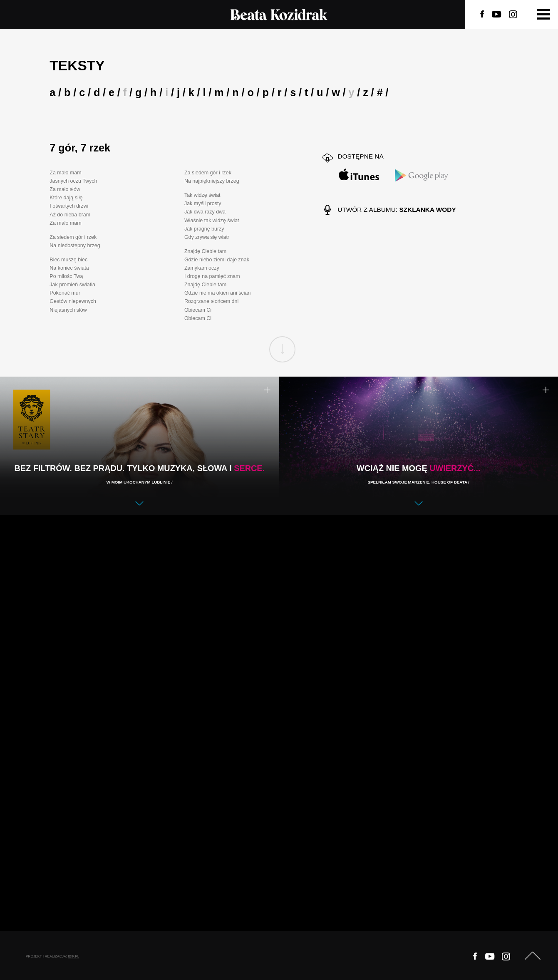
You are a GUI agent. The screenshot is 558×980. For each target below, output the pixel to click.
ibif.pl (73, 956)
